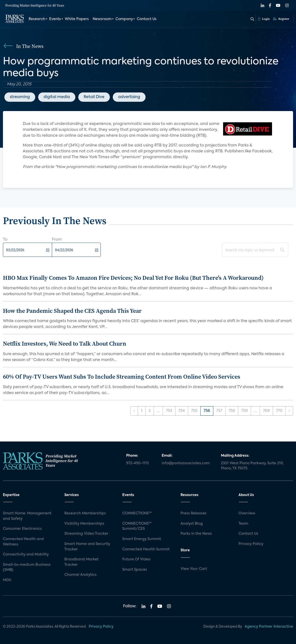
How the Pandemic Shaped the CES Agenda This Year (72, 311)
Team (243, 524)
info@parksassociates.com (186, 463)
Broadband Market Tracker (81, 562)
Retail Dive (94, 97)
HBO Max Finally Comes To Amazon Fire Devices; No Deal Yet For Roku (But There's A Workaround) (133, 278)
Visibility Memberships (84, 524)
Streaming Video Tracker (86, 534)
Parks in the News (196, 534)
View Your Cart (194, 569)
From (57, 240)
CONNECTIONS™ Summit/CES (137, 526)
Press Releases (194, 513)
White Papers (77, 19)
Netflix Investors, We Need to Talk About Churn (65, 344)
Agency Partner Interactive (269, 627)
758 (232, 411)
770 (279, 411)
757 (219, 411)
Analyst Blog (192, 524)
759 (245, 411)
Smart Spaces (135, 570)
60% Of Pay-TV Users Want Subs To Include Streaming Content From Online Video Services (122, 377)
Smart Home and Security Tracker (87, 547)
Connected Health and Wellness (23, 542)
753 (169, 411)
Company (124, 19)
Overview (247, 513)
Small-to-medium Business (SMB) (27, 567)
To (5, 240)
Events (55, 19)
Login (264, 19)
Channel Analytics (80, 575)
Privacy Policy (251, 544)
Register (281, 19)
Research (37, 19)
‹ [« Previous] (134, 411)
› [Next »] (289, 411)
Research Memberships (85, 513)
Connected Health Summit (146, 549)
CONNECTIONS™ (137, 513)
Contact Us (147, 19)
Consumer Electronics (22, 529)
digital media (57, 97)
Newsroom (102, 19)
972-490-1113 (137, 463)
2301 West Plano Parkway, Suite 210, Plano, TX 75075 (252, 466)
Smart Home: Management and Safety (27, 516)
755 (194, 411)
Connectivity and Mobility (26, 554)
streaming (20, 97)
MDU (7, 580)
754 (182, 411)
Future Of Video (136, 559)
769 (266, 411)
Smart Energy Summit (142, 539)
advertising (129, 97)
